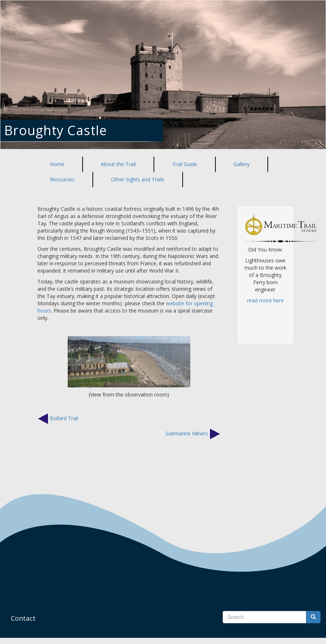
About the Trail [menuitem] (118, 164)
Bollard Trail (64, 418)
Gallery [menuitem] (242, 164)
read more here (265, 300)
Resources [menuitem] (62, 179)
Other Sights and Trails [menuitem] (138, 179)
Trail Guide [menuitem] (185, 164)
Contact (23, 618)
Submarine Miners (187, 433)
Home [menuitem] (57, 164)
